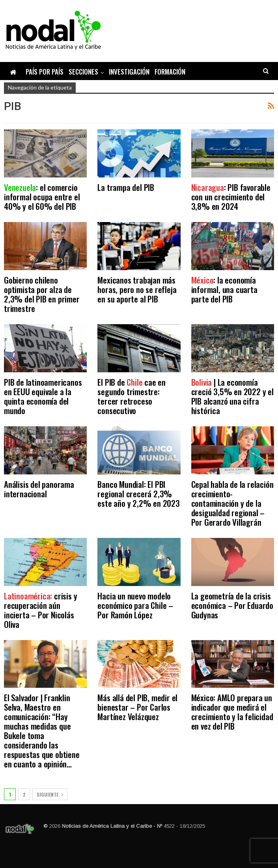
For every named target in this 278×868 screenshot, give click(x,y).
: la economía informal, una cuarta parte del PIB (224, 289)
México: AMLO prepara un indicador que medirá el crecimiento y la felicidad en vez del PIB (232, 712)
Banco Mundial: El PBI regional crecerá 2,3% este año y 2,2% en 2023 (138, 494)
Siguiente (50, 794)
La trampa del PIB (126, 187)
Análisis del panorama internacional (39, 489)
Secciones (83, 72)
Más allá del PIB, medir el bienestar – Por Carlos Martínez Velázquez (137, 707)
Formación (170, 72)
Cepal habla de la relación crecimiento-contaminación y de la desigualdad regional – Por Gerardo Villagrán (232, 503)
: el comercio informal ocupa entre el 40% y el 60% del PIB (42, 197)
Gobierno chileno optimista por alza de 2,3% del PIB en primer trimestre (42, 294)
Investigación (129, 72)
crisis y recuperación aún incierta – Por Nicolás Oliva (40, 610)
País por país (45, 72)
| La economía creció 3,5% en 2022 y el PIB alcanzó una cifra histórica (232, 396)
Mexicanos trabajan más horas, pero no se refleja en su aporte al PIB (137, 289)
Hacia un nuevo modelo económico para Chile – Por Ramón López (135, 605)
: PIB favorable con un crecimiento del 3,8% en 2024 (231, 197)
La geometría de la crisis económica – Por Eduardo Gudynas (232, 605)
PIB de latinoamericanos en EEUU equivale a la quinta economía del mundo (43, 396)
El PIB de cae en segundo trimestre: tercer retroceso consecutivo (132, 396)
